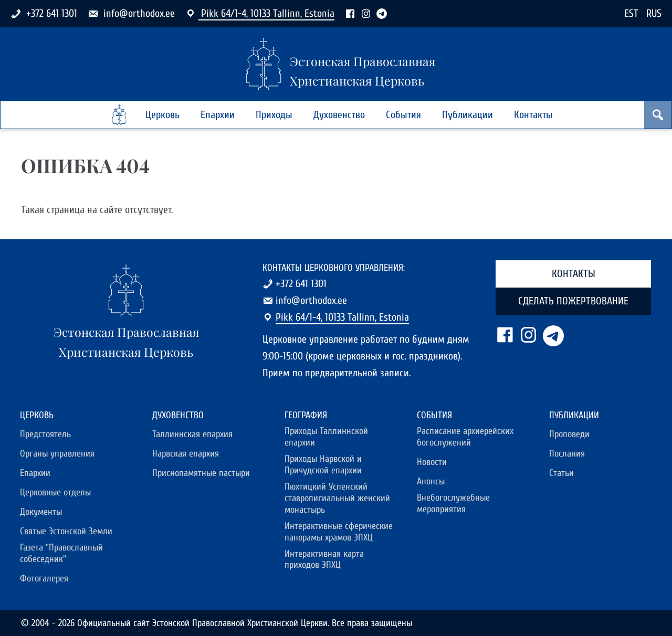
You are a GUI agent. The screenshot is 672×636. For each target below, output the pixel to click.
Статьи (561, 473)
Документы (41, 512)
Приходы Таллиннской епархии (326, 437)
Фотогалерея (44, 579)
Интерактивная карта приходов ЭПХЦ (324, 560)
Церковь (162, 115)
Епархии (218, 115)
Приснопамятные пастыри (201, 473)
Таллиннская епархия (192, 434)
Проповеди (569, 434)
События (403, 115)
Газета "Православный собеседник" (61, 553)
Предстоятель (45, 434)
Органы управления (57, 454)
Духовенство (339, 115)
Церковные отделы (55, 492)
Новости (432, 462)
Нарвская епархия (186, 454)
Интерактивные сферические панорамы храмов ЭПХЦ (339, 532)
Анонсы (431, 481)
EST (631, 13)
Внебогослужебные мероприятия (453, 503)
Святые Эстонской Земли (66, 531)
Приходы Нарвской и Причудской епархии (323, 465)
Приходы (274, 115)
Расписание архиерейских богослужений (465, 437)
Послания (567, 454)
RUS (654, 13)
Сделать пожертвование (573, 301)
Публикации (468, 115)
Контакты (533, 115)
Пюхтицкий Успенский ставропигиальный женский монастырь (337, 498)
